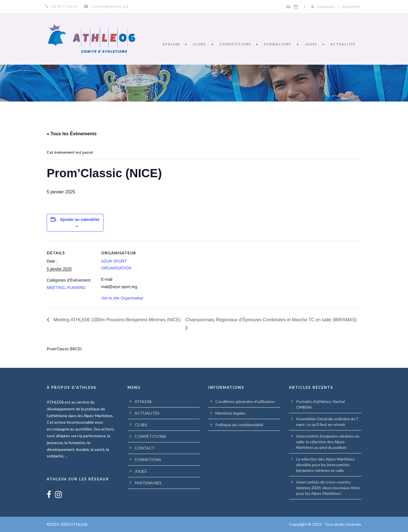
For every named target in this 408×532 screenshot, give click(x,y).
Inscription (351, 7)
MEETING (56, 288)
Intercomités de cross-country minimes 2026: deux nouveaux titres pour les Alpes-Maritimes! (328, 488)
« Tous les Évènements (72, 134)
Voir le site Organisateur (122, 298)
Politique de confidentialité (239, 425)
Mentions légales (230, 413)
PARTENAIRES (148, 483)
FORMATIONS (278, 44)
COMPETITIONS (235, 44)
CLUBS (199, 44)
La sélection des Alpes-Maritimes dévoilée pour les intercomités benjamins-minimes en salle (325, 465)
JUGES (311, 44)
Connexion (325, 7)
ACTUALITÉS (343, 44)
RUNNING (76, 288)
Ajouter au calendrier (80, 219)
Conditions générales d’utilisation (245, 401)
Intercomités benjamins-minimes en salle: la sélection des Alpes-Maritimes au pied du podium (328, 442)
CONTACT (145, 448)
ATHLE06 (171, 44)
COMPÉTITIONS (150, 436)
